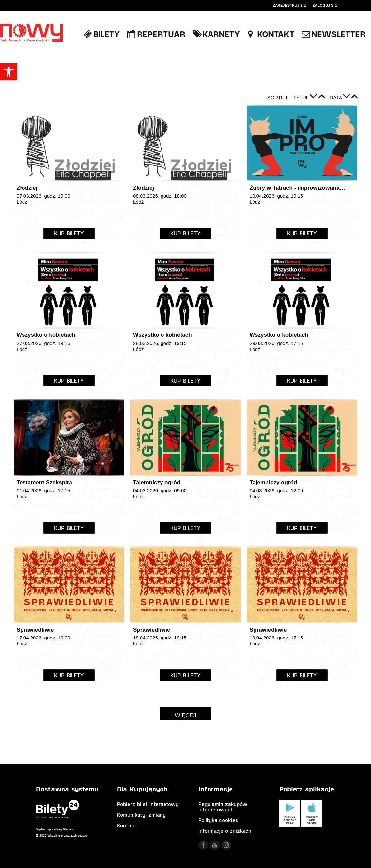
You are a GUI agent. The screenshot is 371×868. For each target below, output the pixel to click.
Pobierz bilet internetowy (148, 804)
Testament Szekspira (44, 482)
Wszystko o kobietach (46, 335)
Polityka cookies (218, 820)
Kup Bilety (69, 233)
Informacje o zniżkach (225, 830)
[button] (9, 72)
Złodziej (27, 188)
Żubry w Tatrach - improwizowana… (297, 188)
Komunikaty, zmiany (141, 815)
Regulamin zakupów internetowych (223, 807)
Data (336, 98)
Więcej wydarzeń (186, 716)
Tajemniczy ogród (157, 482)
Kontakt (127, 825)
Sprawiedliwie (35, 630)
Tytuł (302, 98)
